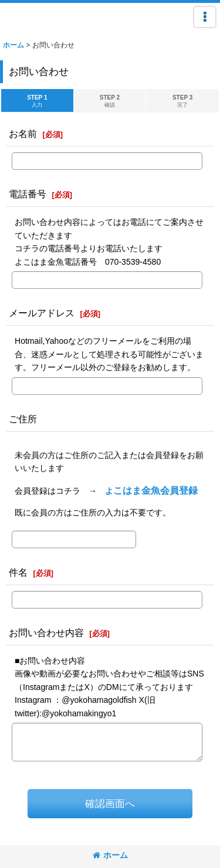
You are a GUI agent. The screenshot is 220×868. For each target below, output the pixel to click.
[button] (205, 17)
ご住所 (23, 419)
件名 (18, 572)
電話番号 (28, 194)
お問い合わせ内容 (46, 633)
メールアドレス (42, 313)
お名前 (23, 134)
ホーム (110, 855)
